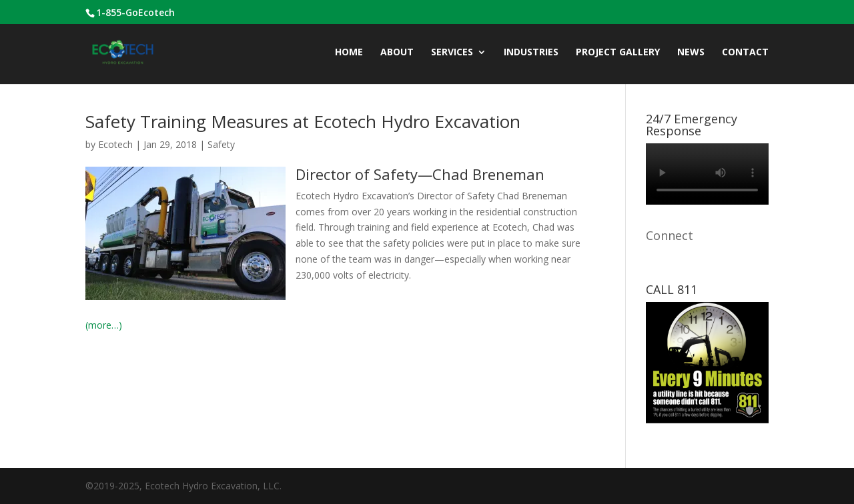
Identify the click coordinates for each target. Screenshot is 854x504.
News (691, 53)
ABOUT (397, 53)
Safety (221, 144)
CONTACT (745, 53)
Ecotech (115, 144)
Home (349, 53)
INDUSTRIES (531, 53)
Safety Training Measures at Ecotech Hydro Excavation (303, 121)
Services (452, 53)
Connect (670, 235)
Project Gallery (618, 53)
